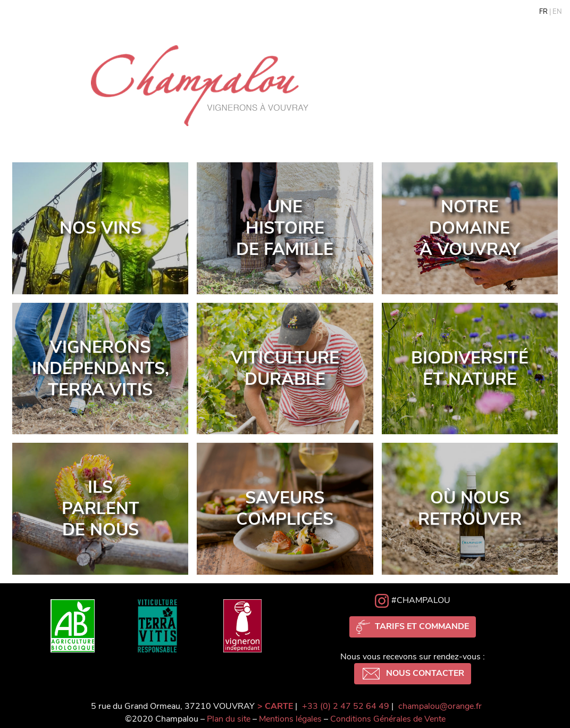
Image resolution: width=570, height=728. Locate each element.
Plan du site (229, 719)
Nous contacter (413, 674)
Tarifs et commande (413, 627)
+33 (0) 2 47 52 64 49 (346, 706)
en (557, 12)
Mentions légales (290, 719)
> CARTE (275, 706)
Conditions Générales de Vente (388, 719)
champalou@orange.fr (440, 706)
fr (543, 12)
